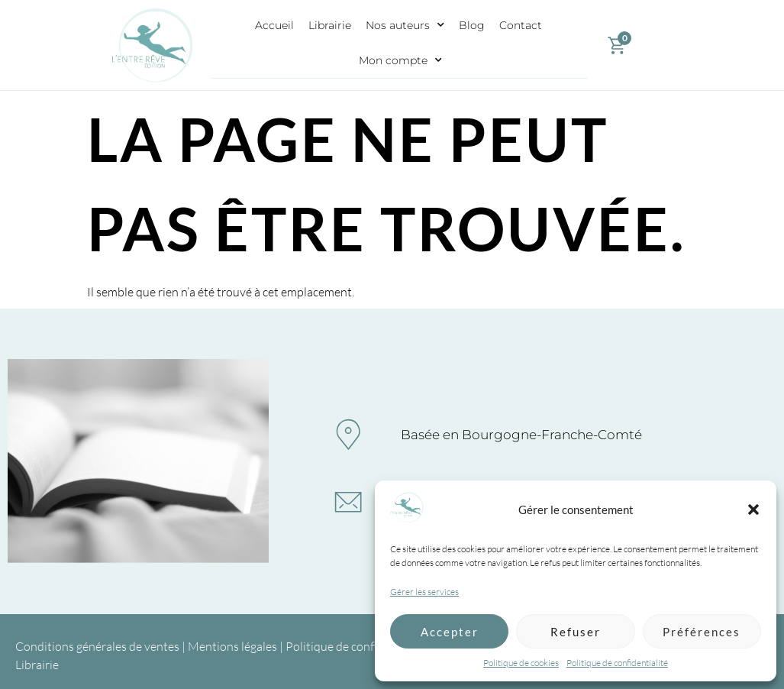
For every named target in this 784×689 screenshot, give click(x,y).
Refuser (576, 632)
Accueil (274, 25)
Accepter (450, 632)
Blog (472, 25)
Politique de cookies (521, 663)
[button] (753, 509)
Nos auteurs (405, 25)
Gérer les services (424, 592)
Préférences (702, 632)
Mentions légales (232, 646)
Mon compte (400, 60)
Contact (521, 25)
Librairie (330, 25)
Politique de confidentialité (617, 663)
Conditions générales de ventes (97, 646)
